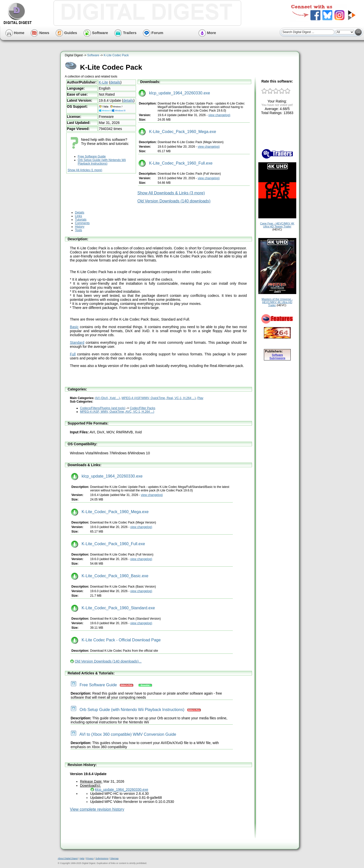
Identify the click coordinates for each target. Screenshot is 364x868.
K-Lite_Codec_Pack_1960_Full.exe (175, 163)
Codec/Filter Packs (143, 408)
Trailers (125, 33)
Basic (74, 327)
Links (79, 216)
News (40, 33)
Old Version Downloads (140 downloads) (174, 201)
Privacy (90, 858)
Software (96, 33)
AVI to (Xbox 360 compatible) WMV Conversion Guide (123, 734)
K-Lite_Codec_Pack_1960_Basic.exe (110, 576)
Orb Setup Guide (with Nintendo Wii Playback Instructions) (102, 162)
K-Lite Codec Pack (116, 55)
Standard (77, 343)
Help (82, 858)
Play (200, 398)
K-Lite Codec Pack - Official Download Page (116, 640)
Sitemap (114, 858)
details (115, 82)
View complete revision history (97, 809)
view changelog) (219, 115)
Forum (153, 33)
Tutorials (81, 220)
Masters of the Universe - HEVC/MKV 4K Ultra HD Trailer (277, 302)
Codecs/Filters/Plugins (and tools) (103, 408)
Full (73, 354)
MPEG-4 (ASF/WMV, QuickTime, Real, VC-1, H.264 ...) (159, 398)
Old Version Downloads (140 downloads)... (108, 661)
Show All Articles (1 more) (85, 170)
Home (15, 33)
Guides (66, 33)
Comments (82, 223)
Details (80, 213)
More (207, 33)
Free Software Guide (92, 156)
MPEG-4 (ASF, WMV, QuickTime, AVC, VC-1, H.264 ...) (117, 412)
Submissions (102, 858)
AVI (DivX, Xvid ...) (107, 398)
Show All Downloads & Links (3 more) (171, 193)
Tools (79, 230)
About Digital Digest (68, 858)
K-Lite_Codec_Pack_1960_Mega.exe (177, 132)
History (80, 227)
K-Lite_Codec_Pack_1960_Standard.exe (113, 608)
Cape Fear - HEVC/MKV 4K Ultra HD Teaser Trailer (277, 225)
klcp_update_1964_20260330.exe (174, 93)
